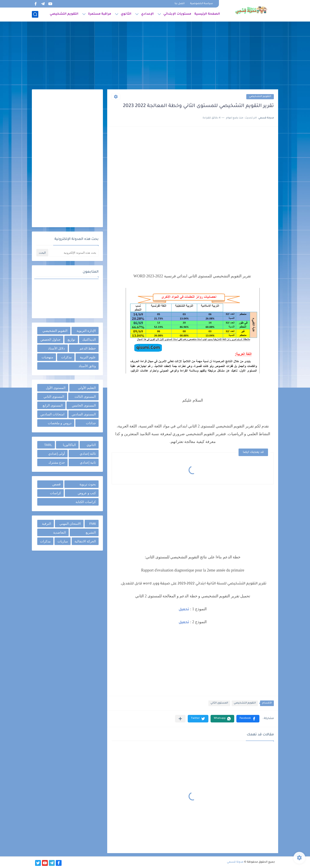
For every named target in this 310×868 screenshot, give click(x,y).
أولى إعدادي (57, 454)
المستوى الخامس (84, 405)
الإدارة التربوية (86, 331)
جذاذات (91, 423)
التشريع (91, 532)
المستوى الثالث (85, 397)
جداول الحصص (50, 339)
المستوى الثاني (219, 703)
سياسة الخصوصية (201, 4)
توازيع (71, 339)
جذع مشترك (57, 462)
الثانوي (126, 14)
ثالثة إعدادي (88, 454)
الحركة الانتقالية (85, 541)
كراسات (55, 493)
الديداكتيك (89, 339)
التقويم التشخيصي (64, 14)
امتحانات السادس (52, 414)
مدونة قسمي (235, 862)
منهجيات (47, 357)
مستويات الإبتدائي (177, 14)
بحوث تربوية (88, 484)
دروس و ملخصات (60, 423)
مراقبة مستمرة (100, 14)
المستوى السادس (84, 414)
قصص (56, 484)
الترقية (46, 524)
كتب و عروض (87, 493)
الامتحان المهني (70, 524)
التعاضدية (60, 532)
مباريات (63, 541)
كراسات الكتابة (86, 502)
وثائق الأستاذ (87, 366)
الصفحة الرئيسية (207, 14)
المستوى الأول (56, 388)
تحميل (184, 610)
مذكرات (66, 357)
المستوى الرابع (53, 405)
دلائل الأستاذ (56, 348)
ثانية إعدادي (88, 462)
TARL (48, 445)
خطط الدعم (88, 348)
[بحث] (35, 14)
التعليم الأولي (87, 388)
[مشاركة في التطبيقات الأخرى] (180, 719)
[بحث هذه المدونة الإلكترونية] (74, 253)
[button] (248, 719)
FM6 (93, 524)
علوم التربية (88, 357)
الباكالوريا (69, 445)
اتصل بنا (180, 4)
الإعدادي (147, 14)
